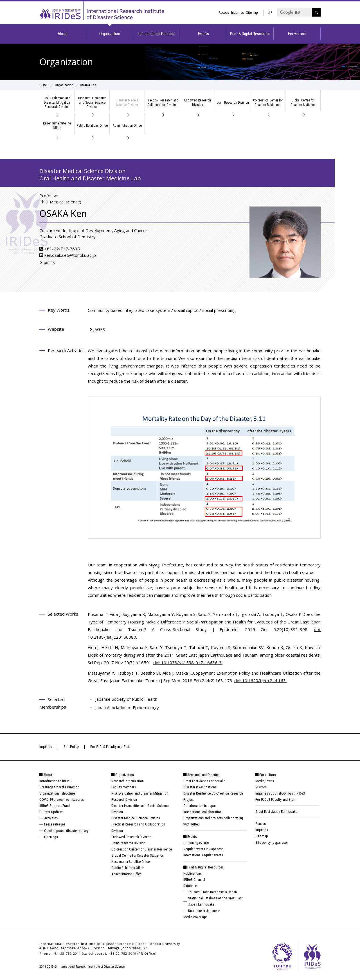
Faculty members (124, 787)
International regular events (203, 855)
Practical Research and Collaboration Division (163, 103)
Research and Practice (157, 34)
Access (224, 13)
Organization (110, 34)
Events (203, 34)
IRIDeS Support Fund (55, 806)
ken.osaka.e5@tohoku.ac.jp (70, 255)
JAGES (49, 263)
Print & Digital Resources (250, 34)
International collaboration (202, 812)
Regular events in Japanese (203, 849)
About (63, 34)
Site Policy (71, 747)
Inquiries (238, 13)
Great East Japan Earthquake (204, 781)
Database (190, 886)
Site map (262, 836)
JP (270, 13)
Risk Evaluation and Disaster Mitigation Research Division (57, 102)
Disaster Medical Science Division (127, 103)
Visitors (261, 787)
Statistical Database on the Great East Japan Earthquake (215, 901)
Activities (51, 818)
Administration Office (127, 126)
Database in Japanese (204, 911)
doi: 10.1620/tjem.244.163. (260, 680)
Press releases (55, 824)
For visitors (297, 34)
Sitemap (252, 13)
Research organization (128, 781)
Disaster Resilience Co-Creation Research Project (213, 796)
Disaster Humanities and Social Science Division (92, 102)
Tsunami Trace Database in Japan (212, 892)
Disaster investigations (200, 787)
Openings (51, 837)
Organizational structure (57, 793)
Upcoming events (196, 843)
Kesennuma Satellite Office (57, 126)
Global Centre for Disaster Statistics (303, 103)
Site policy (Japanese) (272, 842)
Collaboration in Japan (200, 806)
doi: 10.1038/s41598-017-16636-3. (188, 663)
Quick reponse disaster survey (66, 831)
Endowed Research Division (198, 103)
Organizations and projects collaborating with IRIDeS (213, 821)
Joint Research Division (233, 103)
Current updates (51, 812)
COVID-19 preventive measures (62, 799)
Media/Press (265, 781)
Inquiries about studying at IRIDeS (280, 793)
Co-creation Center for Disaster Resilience (268, 103)
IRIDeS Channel (194, 880)
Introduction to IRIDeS (55, 781)
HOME (44, 85)
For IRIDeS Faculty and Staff (110, 747)
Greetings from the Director (59, 787)
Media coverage (195, 917)
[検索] (294, 12)
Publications (193, 873)
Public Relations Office (92, 126)
